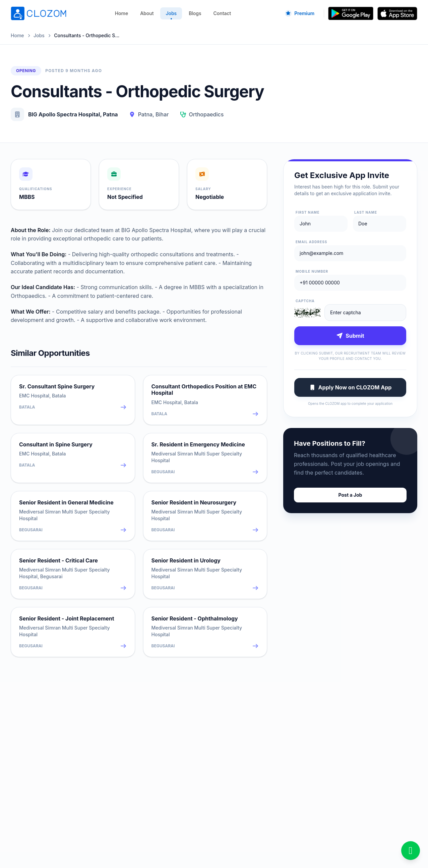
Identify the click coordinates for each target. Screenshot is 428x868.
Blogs (195, 13)
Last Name (366, 212)
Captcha (305, 301)
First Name (308, 212)
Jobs (171, 15)
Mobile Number (312, 271)
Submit (350, 336)
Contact (222, 13)
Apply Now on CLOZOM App (350, 387)
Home (122, 13)
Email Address (311, 242)
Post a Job (350, 495)
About (147, 13)
